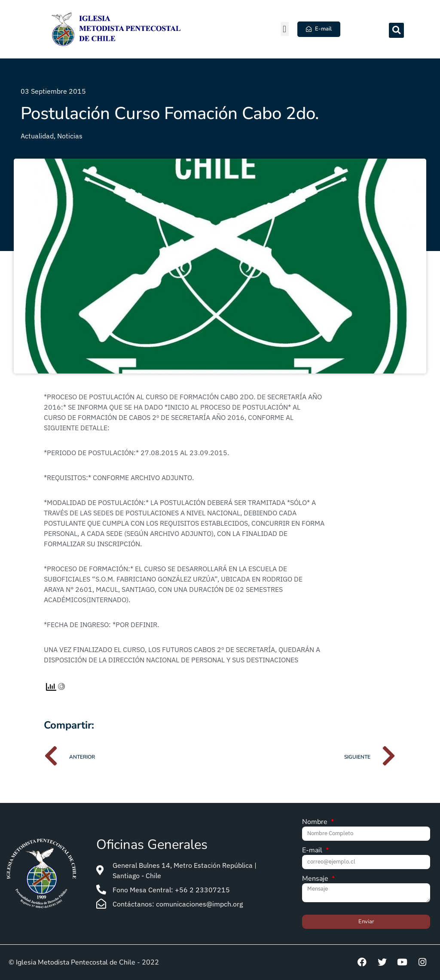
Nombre (316, 822)
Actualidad (37, 136)
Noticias (70, 136)
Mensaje (316, 879)
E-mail (313, 851)
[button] (285, 29)
